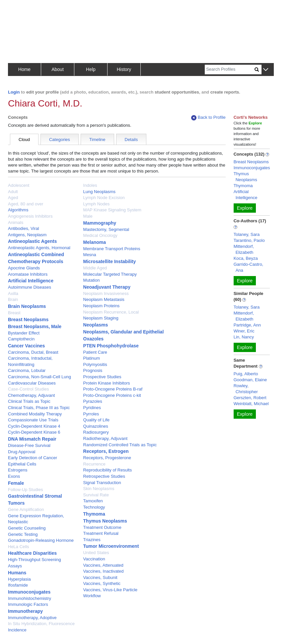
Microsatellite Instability (110, 261)
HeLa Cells (19, 547)
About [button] (58, 69)
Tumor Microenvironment (111, 546)
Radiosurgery (96, 432)
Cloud (24, 140)
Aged (13, 198)
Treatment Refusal (101, 533)
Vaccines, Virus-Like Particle (111, 590)
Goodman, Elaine (250, 380)
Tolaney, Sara (247, 234)
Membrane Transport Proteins (112, 249)
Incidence (17, 630)
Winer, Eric (244, 331)
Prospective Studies (102, 377)
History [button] (124, 69)
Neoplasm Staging (101, 318)
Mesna (90, 255)
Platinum (92, 358)
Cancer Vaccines (26, 346)
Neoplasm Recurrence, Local (111, 312)
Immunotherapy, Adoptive (32, 618)
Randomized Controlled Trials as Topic (120, 445)
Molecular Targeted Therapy (110, 274)
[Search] (230, 70)
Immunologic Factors (28, 604)
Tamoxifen (93, 501)
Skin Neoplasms (99, 489)
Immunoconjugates (29, 592)
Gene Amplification (26, 509)
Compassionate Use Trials (33, 420)
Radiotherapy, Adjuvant (105, 438)
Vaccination (94, 559)
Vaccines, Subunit (100, 577)
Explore (245, 208)
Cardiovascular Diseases (32, 383)
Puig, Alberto (246, 374)
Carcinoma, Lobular (27, 370)
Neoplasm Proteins (102, 306)
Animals (16, 222)
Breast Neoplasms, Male (35, 326)
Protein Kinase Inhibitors (107, 383)
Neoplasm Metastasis (104, 299)
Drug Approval (22, 452)
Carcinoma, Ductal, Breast (33, 352)
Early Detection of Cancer (33, 458)
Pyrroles (91, 414)
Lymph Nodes (97, 204)
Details (131, 140)
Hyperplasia (19, 579)
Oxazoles (93, 339)
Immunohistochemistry (30, 598)
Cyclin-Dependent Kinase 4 (34, 426)
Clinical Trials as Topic (29, 401)
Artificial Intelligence (31, 281)
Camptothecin (21, 339)
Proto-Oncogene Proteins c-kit (112, 395)
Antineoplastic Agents (32, 241)
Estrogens (18, 470)
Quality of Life (97, 420)
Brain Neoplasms (27, 306)
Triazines (92, 540)
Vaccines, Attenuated (103, 565)
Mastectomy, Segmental (106, 229)
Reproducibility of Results (108, 470)
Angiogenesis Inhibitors (30, 216)
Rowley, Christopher (246, 389)
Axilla (13, 293)
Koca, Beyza (246, 258)
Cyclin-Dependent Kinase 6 (34, 432)
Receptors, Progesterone (107, 458)
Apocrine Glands (24, 268)
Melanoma (95, 242)
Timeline (97, 140)
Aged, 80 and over (26, 204)
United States (96, 553)
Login (14, 92)
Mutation (92, 280)
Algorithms (18, 210)
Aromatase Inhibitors (28, 274)
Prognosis (93, 370)
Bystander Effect (24, 333)
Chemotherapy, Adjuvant (31, 395)
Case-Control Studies (29, 389)
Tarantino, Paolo (249, 240)
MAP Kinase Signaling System (112, 210)
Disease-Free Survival (29, 445)
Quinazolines (96, 426)
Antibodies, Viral (24, 228)
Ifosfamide (18, 585)
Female (16, 483)
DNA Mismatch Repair (32, 439)
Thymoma (94, 514)
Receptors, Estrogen (106, 451)
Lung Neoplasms (100, 192)
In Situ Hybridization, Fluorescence (41, 624)
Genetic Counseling (27, 528)
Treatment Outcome (102, 527)
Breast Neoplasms (28, 320)
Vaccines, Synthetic (102, 583)
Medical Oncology (100, 235)
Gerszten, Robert (250, 398)
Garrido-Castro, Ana (249, 267)
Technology (94, 507)
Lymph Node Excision (104, 198)
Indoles (90, 185)
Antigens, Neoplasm (27, 235)
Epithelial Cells (22, 464)
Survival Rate (96, 495)
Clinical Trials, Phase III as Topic (39, 408)
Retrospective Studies (104, 476)
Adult (13, 192)
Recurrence (94, 464)
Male (88, 216)
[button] (266, 70)
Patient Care (95, 352)
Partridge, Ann (247, 325)
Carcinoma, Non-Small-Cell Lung (39, 377)
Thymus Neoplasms (105, 521)
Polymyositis (95, 364)
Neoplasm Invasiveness (106, 293)
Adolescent (19, 185)
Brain (13, 299)
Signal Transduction (102, 483)
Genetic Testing (23, 534)
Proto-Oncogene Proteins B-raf (113, 389)
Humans (17, 573)
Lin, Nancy (244, 337)
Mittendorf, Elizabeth (244, 249)
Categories (60, 140)
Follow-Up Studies (26, 490)
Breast (14, 313)
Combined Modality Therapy (35, 414)
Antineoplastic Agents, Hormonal (39, 248)
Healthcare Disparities (32, 553)
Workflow (92, 596)
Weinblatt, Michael (251, 404)
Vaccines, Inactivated (104, 571)
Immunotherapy (25, 611)
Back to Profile (208, 118)
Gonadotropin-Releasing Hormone (41, 540)
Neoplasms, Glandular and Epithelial (124, 332)
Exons (14, 476)
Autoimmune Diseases (30, 287)
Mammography (100, 223)
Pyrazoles (93, 401)
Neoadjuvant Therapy (107, 287)
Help (91, 69)
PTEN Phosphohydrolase (111, 346)
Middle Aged (95, 268)
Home (24, 69)
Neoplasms (96, 325)
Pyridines (92, 408)
